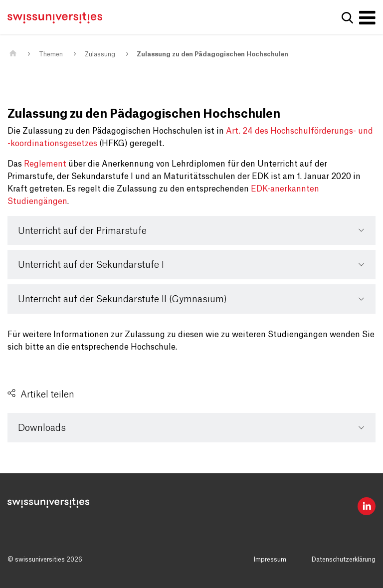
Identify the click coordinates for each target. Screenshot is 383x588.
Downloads (42, 428)
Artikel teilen (47, 394)
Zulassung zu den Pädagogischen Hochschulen (212, 54)
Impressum (270, 560)
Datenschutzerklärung (344, 560)
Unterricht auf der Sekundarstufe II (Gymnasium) (122, 299)
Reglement (45, 164)
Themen (51, 54)
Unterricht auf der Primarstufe (82, 231)
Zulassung (100, 54)
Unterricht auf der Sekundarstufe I (91, 265)
